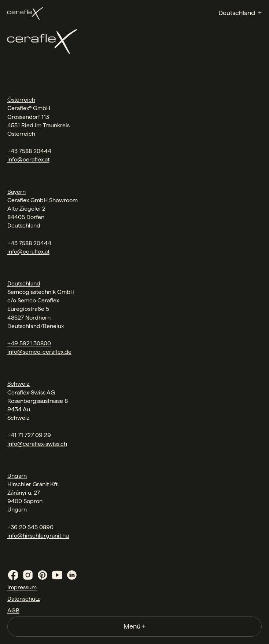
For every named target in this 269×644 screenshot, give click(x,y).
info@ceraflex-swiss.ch (37, 444)
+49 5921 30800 (29, 343)
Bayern (16, 192)
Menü (134, 626)
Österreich (21, 100)
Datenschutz (24, 599)
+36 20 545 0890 (30, 527)
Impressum (22, 587)
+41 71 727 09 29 (29, 435)
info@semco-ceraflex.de (39, 352)
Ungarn (17, 476)
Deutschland (24, 283)
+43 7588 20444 (29, 151)
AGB (13, 610)
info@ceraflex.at (28, 159)
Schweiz (19, 384)
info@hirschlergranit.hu (38, 536)
